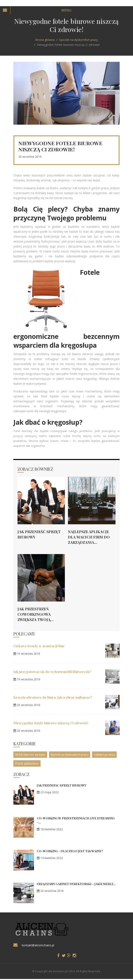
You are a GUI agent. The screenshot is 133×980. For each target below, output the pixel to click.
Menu (66, 10)
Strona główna (45, 40)
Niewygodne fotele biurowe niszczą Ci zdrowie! (51, 723)
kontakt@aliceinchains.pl (38, 945)
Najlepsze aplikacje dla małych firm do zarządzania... (89, 537)
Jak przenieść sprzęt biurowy (62, 785)
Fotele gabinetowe (27, 763)
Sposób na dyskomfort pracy (79, 40)
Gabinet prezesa (104, 755)
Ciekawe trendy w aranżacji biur (39, 646)
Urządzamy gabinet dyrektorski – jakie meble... (76, 884)
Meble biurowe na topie (30, 755)
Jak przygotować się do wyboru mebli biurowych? (52, 672)
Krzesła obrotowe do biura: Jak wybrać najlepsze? (53, 697)
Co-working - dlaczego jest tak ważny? (70, 851)
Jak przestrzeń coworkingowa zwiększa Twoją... (36, 614)
